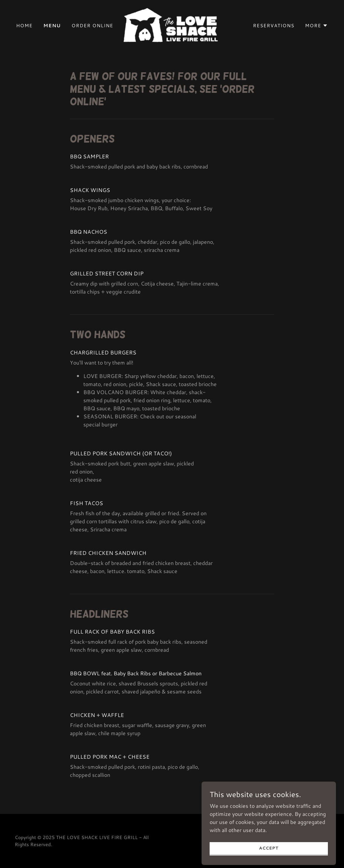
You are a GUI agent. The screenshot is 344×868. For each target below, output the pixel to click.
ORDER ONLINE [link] (92, 26)
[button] (316, 26)
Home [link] (24, 26)
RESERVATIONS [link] (274, 26)
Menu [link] (52, 26)
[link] (172, 25)
